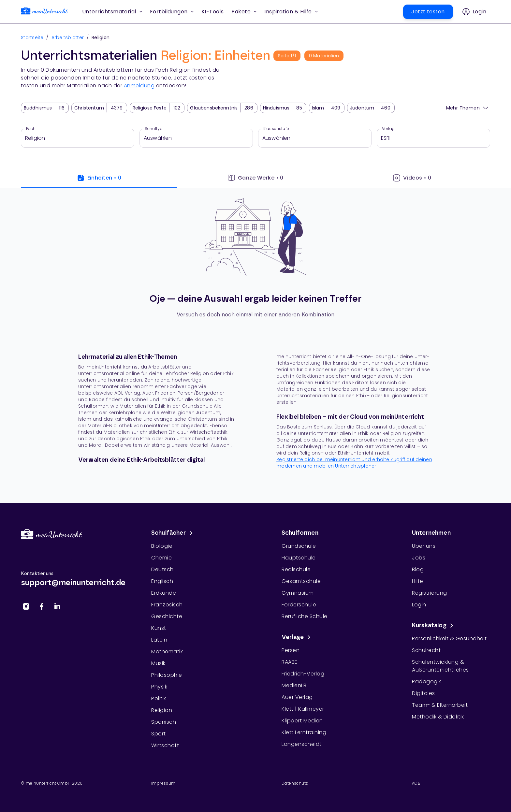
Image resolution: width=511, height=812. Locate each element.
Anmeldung (139, 86)
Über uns (424, 546)
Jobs (419, 558)
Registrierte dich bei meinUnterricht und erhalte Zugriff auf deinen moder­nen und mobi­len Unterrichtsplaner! (354, 463)
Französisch (167, 605)
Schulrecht (426, 650)
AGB (416, 783)
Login (419, 605)
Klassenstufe (276, 129)
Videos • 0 (412, 178)
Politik (159, 698)
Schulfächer (173, 533)
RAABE (290, 662)
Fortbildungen (172, 12)
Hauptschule (299, 558)
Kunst (159, 628)
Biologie (162, 546)
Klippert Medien (302, 721)
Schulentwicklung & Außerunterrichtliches (440, 666)
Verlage (297, 637)
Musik (158, 663)
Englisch (162, 581)
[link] (44, 12)
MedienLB (294, 685)
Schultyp (154, 129)
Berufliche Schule (305, 616)
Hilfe (418, 581)
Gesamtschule (301, 581)
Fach (31, 129)
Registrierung (430, 593)
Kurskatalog (434, 626)
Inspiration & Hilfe (291, 12)
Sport (159, 734)
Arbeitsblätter (68, 37)
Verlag (388, 129)
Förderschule (299, 605)
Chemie (161, 558)
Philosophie (167, 675)
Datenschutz (295, 783)
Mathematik (167, 652)
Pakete (244, 12)
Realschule (296, 569)
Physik (159, 687)
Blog (418, 569)
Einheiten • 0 (99, 178)
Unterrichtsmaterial (112, 12)
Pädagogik (427, 681)
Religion (162, 710)
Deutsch (162, 569)
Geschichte (167, 616)
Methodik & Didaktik (438, 717)
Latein (159, 640)
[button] (213, 12)
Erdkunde (164, 593)
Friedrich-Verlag (303, 674)
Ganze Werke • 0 (255, 178)
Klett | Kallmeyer (303, 709)
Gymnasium (298, 593)
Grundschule (299, 546)
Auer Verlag (297, 697)
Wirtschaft (165, 745)
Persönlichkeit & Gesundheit (449, 638)
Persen (291, 650)
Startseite (32, 37)
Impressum (163, 783)
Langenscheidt (302, 744)
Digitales (423, 693)
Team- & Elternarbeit (440, 705)
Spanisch (164, 722)
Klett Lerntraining (304, 732)
